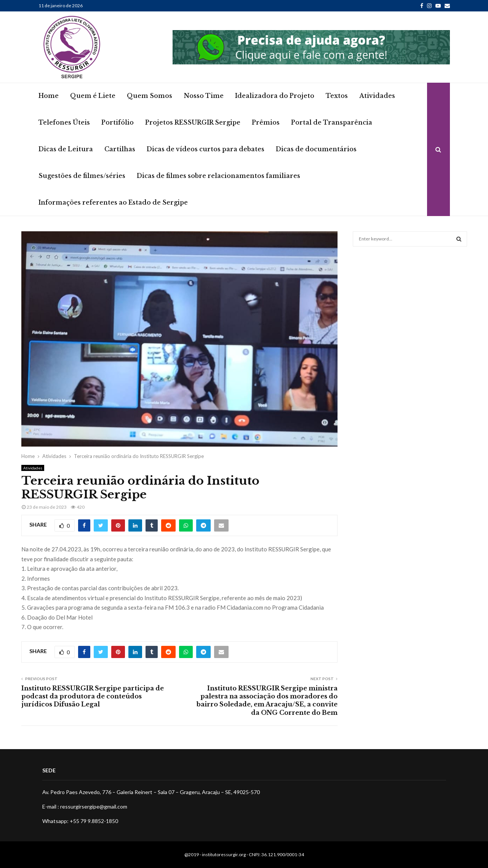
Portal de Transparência (332, 122)
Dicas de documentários (316, 149)
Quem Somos (150, 96)
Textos (337, 96)
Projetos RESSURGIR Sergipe (193, 122)
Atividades (377, 96)
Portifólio (118, 122)
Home (49, 96)
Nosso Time (204, 96)
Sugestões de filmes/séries (82, 176)
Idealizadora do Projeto (275, 96)
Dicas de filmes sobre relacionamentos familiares (218, 176)
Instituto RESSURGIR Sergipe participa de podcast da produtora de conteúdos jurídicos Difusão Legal (93, 696)
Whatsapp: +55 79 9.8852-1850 (80, 821)
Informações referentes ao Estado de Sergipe (113, 202)
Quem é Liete (93, 96)
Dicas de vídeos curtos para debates (206, 149)
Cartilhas (120, 149)
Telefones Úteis (64, 122)
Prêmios (266, 122)
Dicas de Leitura (66, 149)
